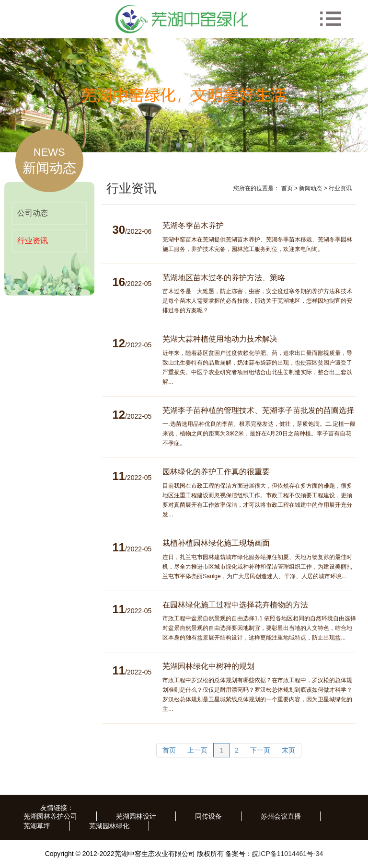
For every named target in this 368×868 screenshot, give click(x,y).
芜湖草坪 (37, 826)
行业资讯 (33, 241)
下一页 (260, 750)
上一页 (197, 750)
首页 (287, 188)
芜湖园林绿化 (109, 826)
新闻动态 (310, 188)
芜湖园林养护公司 (50, 816)
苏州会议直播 (281, 816)
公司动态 (33, 213)
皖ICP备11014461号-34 (287, 854)
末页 (288, 750)
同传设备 (208, 816)
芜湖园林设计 (136, 816)
